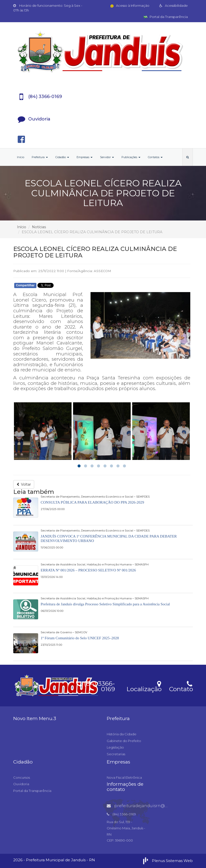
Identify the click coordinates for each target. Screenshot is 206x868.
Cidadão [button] (62, 157)
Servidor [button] (107, 157)
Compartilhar (25, 285)
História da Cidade (122, 734)
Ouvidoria (21, 784)
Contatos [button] (155, 157)
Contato (181, 686)
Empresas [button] (85, 157)
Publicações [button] (131, 157)
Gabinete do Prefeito (124, 741)
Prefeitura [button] (40, 157)
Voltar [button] (24, 484)
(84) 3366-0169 (96, 685)
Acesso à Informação (130, 5)
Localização (144, 686)
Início (21, 157)
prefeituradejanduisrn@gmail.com (147, 806)
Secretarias (116, 754)
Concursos (22, 777)
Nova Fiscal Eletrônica (124, 777)
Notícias (39, 227)
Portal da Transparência (166, 17)
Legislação (115, 747)
